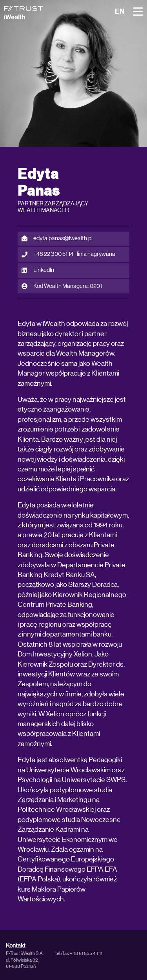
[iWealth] (24, 13)
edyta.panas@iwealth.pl (57, 239)
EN (120, 12)
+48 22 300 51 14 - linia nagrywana (68, 254)
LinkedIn (38, 270)
